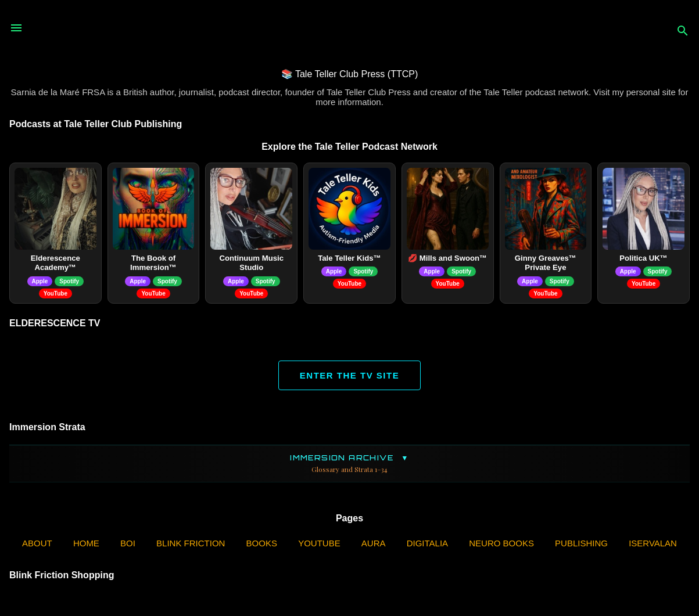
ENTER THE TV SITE (349, 375)
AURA (374, 543)
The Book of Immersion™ (153, 263)
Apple (40, 281)
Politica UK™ (644, 258)
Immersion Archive (349, 464)
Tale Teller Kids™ (349, 258)
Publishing (581, 543)
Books (262, 543)
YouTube (55, 293)
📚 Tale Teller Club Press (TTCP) (349, 74)
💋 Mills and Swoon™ (447, 258)
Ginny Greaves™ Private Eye (546, 263)
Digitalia (427, 543)
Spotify (69, 281)
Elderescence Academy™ (55, 263)
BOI (128, 543)
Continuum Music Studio (251, 263)
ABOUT (37, 543)
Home (86, 543)
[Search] (683, 32)
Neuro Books (501, 543)
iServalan (653, 543)
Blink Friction (191, 543)
